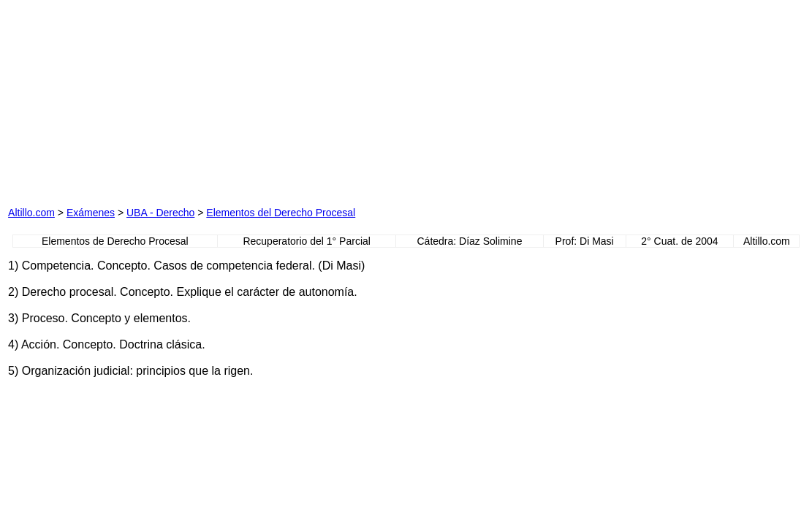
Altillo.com (31, 213)
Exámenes (91, 213)
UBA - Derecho (160, 213)
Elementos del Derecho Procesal (281, 213)
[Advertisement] (175, 99)
